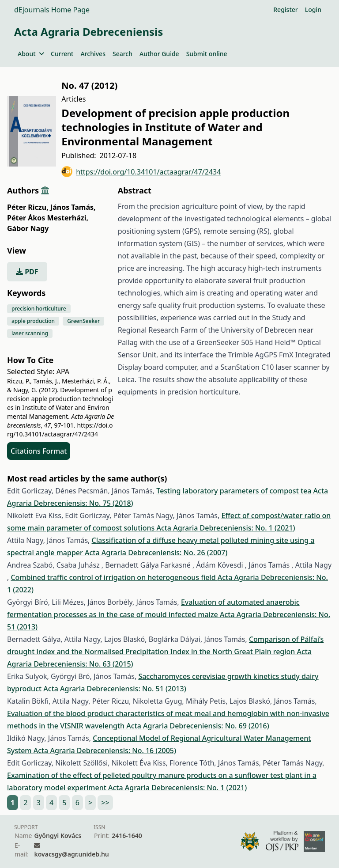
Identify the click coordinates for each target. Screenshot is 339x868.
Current (62, 54)
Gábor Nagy (28, 228)
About (31, 54)
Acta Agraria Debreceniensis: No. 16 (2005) (105, 750)
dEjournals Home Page (52, 10)
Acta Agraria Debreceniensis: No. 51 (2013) (115, 689)
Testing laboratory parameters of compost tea (235, 491)
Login (313, 9)
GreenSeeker (83, 321)
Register (285, 9)
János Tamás (73, 207)
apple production (33, 321)
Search (122, 54)
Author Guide (159, 54)
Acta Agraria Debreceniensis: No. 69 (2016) (198, 726)
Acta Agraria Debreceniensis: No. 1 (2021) (226, 528)
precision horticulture (39, 309)
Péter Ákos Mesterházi (48, 218)
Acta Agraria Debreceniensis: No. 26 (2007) (156, 553)
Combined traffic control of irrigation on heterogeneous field (114, 577)
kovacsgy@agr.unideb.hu (71, 854)
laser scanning (30, 333)
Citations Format (39, 451)
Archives (93, 54)
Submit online (207, 54)
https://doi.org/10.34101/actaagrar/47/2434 (141, 172)
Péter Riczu (28, 207)
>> (105, 803)
